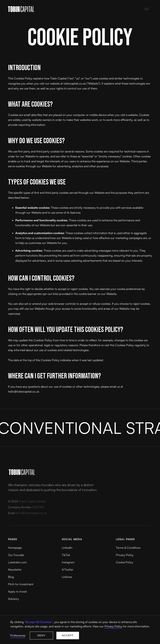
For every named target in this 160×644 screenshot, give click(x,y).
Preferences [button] (18, 635)
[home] (74, 9)
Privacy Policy (113, 626)
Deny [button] (41, 635)
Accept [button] (68, 635)
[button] (146, 9)
